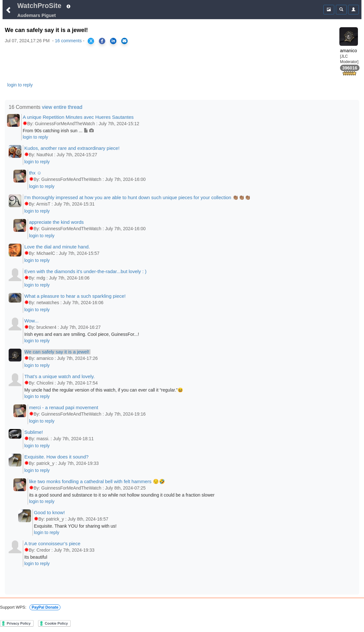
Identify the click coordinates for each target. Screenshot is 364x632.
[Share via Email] (124, 41)
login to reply (20, 85)
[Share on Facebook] (102, 41)
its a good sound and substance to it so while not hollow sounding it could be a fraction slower (122, 495)
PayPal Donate (45, 607)
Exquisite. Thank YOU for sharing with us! (75, 526)
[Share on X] (91, 41)
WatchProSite (39, 6)
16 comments (68, 41)
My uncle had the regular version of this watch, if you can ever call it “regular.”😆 (104, 390)
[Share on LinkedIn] (113, 41)
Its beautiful (36, 557)
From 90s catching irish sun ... (58, 131)
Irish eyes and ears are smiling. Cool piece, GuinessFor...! (82, 334)
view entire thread (62, 107)
